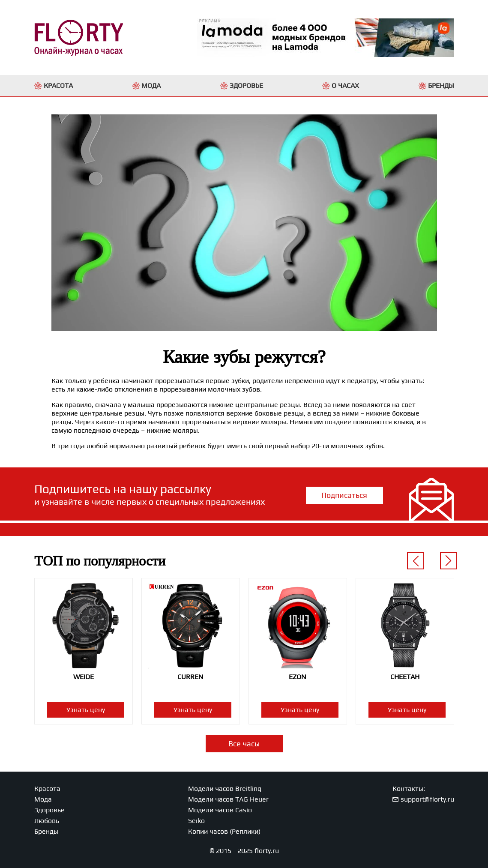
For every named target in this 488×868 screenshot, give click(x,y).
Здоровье (49, 810)
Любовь (47, 821)
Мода (43, 799)
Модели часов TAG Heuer (228, 799)
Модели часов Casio (220, 810)
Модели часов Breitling (225, 789)
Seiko (196, 821)
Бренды (46, 831)
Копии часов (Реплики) (224, 831)
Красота (47, 789)
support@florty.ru (427, 799)
